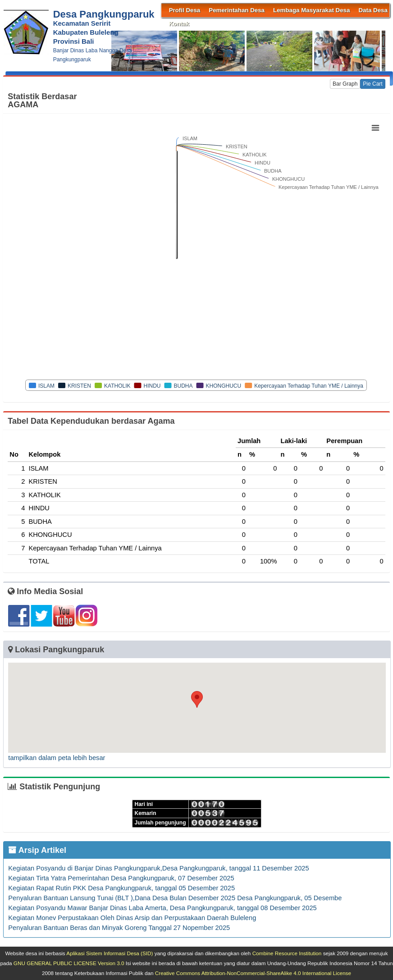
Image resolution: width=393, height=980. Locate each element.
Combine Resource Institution (287, 953)
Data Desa (373, 10)
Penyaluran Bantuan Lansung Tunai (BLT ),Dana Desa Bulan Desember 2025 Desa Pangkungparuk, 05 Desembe (175, 898)
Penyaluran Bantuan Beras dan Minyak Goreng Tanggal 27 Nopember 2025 (119, 928)
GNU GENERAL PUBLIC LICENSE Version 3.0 (69, 963)
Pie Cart (372, 84)
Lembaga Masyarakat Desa (311, 10)
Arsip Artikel (37, 850)
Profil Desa (185, 10)
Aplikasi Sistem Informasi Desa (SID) (110, 953)
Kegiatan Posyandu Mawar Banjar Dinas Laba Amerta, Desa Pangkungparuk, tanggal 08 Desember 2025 (162, 908)
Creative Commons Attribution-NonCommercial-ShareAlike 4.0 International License (253, 973)
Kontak (179, 24)
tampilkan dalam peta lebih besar (57, 758)
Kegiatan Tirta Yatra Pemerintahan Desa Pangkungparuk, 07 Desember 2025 (121, 878)
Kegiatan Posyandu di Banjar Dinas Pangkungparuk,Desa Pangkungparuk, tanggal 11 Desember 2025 (158, 868)
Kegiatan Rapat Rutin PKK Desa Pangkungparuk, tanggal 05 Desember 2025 (121, 888)
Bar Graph (345, 84)
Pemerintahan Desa (237, 10)
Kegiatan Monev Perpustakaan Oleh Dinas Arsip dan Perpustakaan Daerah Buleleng (132, 918)
